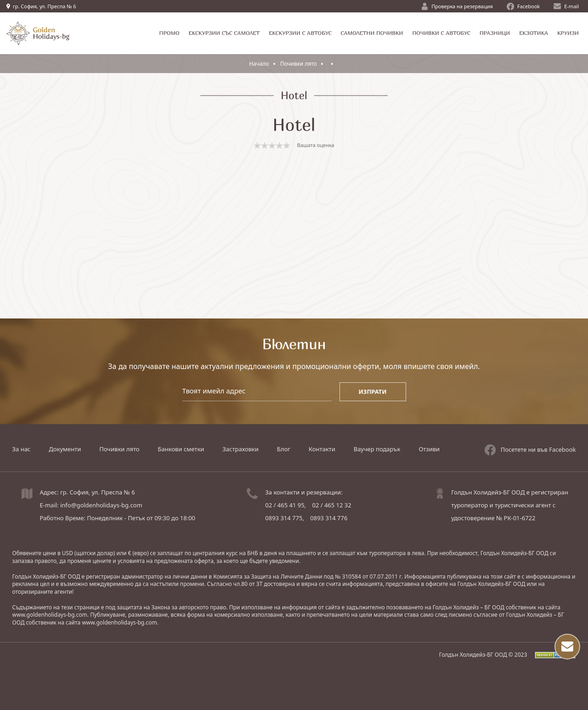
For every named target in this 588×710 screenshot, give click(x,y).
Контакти (322, 449)
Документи (65, 449)
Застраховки (240, 449)
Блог (284, 449)
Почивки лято (300, 64)
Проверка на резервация (457, 6)
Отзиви (429, 449)
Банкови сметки (181, 449)
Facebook (523, 6)
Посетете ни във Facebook (530, 449)
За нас (22, 449)
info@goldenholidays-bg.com (101, 505)
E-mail (566, 6)
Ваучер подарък (377, 449)
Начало (259, 64)
